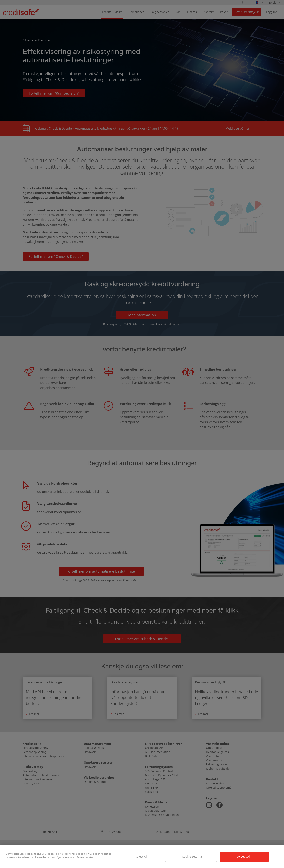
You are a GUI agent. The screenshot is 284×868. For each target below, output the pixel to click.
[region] (142, 857)
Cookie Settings (192, 856)
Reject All (141, 856)
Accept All (244, 856)
